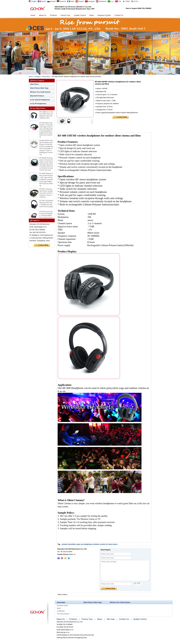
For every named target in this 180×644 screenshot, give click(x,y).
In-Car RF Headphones (38, 104)
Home (33, 15)
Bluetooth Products (37, 96)
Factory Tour (65, 15)
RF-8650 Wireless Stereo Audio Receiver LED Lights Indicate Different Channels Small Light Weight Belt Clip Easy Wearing (46, 181)
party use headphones (85, 544)
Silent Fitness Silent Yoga (39, 88)
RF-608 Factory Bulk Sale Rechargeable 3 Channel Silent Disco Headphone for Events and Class (46, 217)
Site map (111, 619)
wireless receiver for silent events (105, 544)
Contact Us (119, 15)
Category (38, 77)
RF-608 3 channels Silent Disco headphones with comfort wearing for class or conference (46, 194)
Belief (59, 608)
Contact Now (42, 245)
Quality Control (80, 15)
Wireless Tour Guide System (40, 92)
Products (53, 15)
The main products (63, 614)
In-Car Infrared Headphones (40, 100)
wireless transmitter (69, 544)
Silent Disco (46, 77)
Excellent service (62, 606)
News (92, 15)
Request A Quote (104, 15)
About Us (43, 15)
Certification (61, 611)
